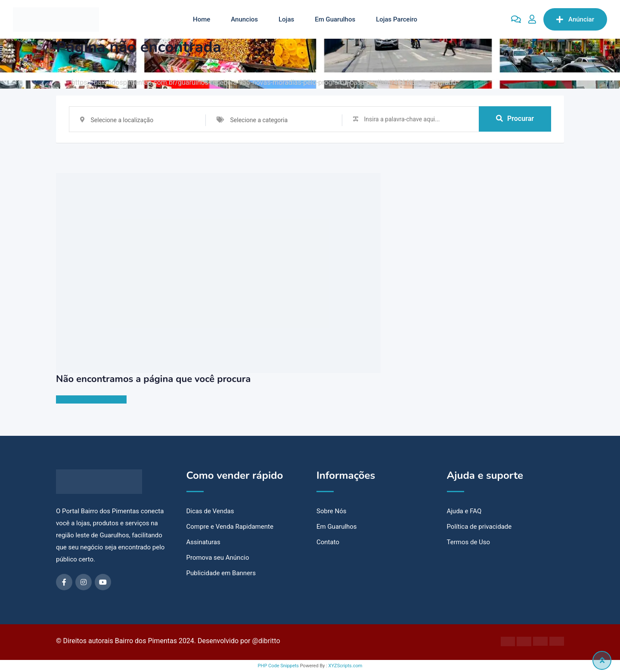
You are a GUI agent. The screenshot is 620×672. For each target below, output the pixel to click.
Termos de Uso (469, 542)
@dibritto (266, 641)
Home (201, 19)
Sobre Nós (332, 511)
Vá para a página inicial (91, 399)
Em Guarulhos (335, 19)
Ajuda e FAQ (464, 511)
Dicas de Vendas (210, 511)
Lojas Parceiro (397, 19)
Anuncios (244, 19)
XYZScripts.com (346, 666)
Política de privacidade (479, 527)
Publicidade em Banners (221, 573)
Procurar (515, 119)
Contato (328, 542)
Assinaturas (203, 542)
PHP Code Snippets (278, 666)
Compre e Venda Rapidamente (230, 527)
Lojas (286, 19)
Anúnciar (575, 19)
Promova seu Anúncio (218, 558)
